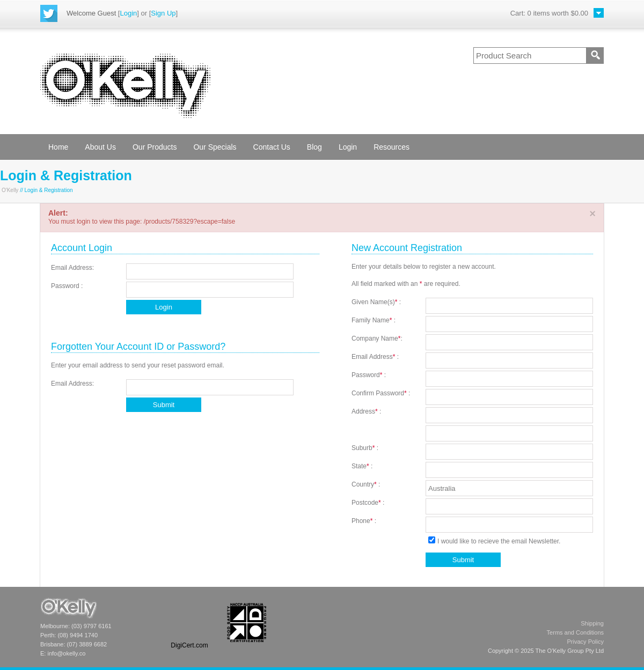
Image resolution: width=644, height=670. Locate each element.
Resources (391, 147)
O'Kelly (10, 190)
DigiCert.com (189, 645)
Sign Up (163, 13)
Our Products (155, 147)
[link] (189, 623)
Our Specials (215, 147)
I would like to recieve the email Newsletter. (494, 541)
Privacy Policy (586, 642)
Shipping (592, 623)
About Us (100, 147)
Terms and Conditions (575, 632)
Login (128, 13)
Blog (314, 147)
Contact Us (272, 147)
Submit (164, 405)
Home (58, 147)
